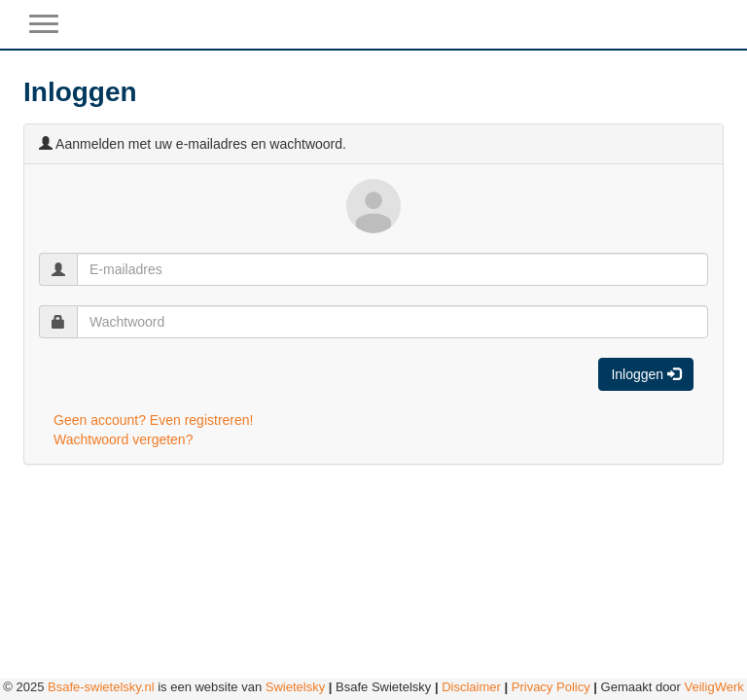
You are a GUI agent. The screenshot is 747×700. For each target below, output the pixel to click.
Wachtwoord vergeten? (123, 439)
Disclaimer (471, 687)
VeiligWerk (714, 687)
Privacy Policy (551, 687)
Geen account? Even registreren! (153, 420)
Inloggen (646, 374)
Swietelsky (295, 687)
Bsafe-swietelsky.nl (101, 687)
